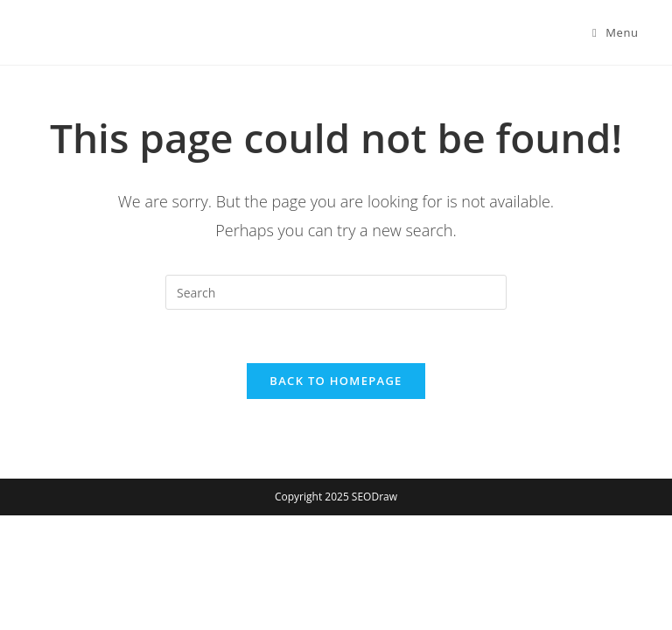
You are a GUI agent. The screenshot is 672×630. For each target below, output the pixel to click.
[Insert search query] (336, 292)
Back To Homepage (336, 381)
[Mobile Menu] (616, 32)
